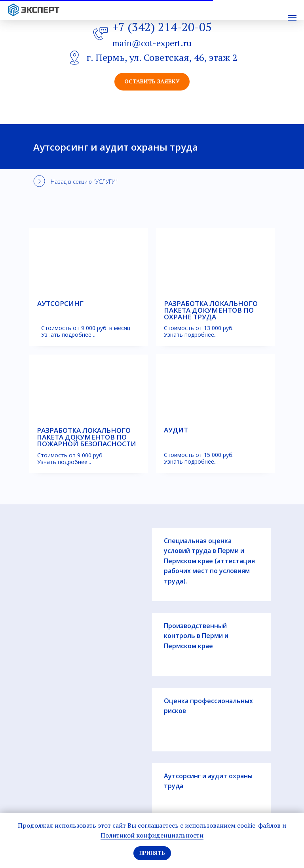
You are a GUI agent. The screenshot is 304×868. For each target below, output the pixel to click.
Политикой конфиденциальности (152, 835)
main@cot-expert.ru (152, 43)
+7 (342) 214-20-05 (162, 27)
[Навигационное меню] (292, 18)
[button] (152, 82)
